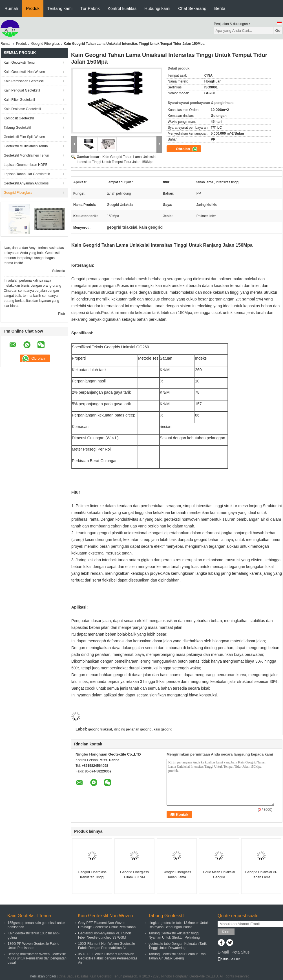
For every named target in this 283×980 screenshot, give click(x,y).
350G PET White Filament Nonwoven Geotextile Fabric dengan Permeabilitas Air (108, 958)
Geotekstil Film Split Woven (24, 137)
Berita (220, 8)
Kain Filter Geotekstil (19, 100)
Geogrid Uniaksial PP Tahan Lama (261, 875)
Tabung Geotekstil (17, 128)
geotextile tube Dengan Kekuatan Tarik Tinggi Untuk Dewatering (178, 946)
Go (278, 31)
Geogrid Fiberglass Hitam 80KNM (134, 875)
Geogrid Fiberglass (46, 44)
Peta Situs (240, 952)
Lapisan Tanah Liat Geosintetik (27, 174)
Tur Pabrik (90, 8)
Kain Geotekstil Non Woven (24, 72)
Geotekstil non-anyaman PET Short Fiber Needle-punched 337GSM (105, 935)
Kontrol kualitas (122, 8)
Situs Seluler (229, 959)
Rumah (11, 8)
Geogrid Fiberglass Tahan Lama (177, 875)
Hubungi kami (157, 8)
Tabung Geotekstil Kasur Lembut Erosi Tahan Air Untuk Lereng (177, 956)
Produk (33, 8)
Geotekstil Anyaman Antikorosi (26, 183)
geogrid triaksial (100, 729)
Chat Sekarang (192, 8)
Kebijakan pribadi (43, 976)
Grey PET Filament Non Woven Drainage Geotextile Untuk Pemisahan (107, 925)
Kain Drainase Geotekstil (22, 109)
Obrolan (187, 149)
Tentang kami (60, 8)
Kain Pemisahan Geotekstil (24, 81)
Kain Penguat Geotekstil (22, 90)
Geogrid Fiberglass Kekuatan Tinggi (92, 875)
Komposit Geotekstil (19, 118)
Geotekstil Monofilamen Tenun (26, 155)
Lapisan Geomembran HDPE (26, 165)
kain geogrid (163, 729)
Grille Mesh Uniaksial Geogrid (219, 875)
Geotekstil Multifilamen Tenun (26, 146)
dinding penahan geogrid (133, 729)
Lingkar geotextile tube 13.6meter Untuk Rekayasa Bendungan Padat (179, 925)
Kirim (226, 932)
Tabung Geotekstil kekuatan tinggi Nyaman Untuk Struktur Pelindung (174, 935)
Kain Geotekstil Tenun (20, 63)
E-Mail (223, 952)
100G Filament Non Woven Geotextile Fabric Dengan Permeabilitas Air (107, 946)
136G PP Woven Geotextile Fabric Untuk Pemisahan (33, 946)
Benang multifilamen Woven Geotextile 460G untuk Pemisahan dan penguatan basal (37, 958)
